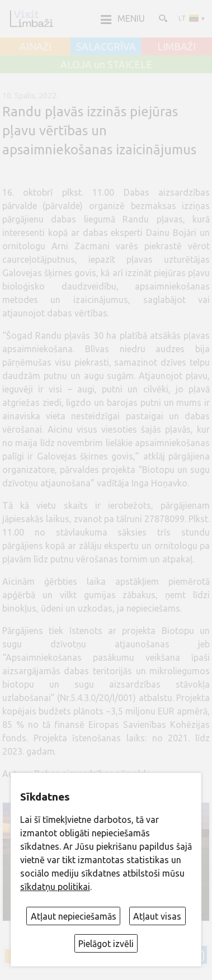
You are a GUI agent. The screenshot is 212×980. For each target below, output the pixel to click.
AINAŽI (36, 47)
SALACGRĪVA (106, 47)
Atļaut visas (157, 916)
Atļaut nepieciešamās (74, 916)
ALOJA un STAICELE (106, 65)
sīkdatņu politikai (55, 887)
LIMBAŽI (176, 47)
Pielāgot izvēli (106, 944)
